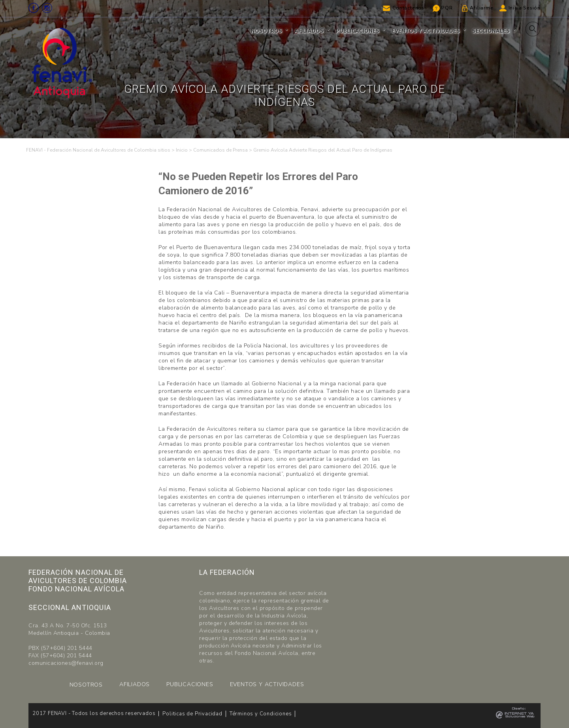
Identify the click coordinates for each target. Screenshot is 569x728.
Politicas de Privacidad (192, 714)
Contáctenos (408, 8)
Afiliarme (481, 8)
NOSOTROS (86, 685)
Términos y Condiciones (261, 714)
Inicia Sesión (525, 8)
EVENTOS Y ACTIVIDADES (267, 684)
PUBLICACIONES (190, 684)
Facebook (34, 8)
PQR (447, 8)
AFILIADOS (135, 684)
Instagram (47, 8)
